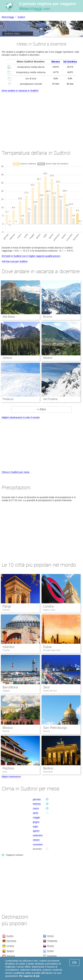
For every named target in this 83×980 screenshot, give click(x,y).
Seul (46, 687)
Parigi (7, 606)
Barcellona (10, 687)
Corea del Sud (50, 691)
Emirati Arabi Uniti (52, 650)
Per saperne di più (29, 976)
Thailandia (52, 941)
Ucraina (10, 946)
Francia (6, 610)
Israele (50, 951)
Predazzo (8, 399)
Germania (48, 772)
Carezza (7, 358)
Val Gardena (70, 62)
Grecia (50, 936)
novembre (38, 844)
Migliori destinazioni (11, 777)
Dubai (47, 647)
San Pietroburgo (55, 728)
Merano (56, 62)
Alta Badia (9, 317)
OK (74, 962)
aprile (36, 813)
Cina (5, 772)
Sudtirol (21, 17)
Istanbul (8, 647)
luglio (35, 826)
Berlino (48, 768)
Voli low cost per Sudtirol (15, 261)
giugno (36, 822)
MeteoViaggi (8, 17)
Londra (48, 606)
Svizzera (11, 956)
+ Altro (41, 409)
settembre (38, 835)
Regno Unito (49, 610)
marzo (36, 808)
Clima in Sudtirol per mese (16, 472)
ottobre (36, 840)
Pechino (8, 768)
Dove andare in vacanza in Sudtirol (20, 91)
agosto (36, 831)
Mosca (8, 728)
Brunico (48, 317)
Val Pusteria (50, 399)
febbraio (37, 804)
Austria (10, 936)
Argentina (52, 956)
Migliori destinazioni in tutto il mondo (21, 417)
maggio (37, 817)
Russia (6, 731)
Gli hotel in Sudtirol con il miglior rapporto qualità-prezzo (31, 256)
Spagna (6, 691)
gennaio (37, 799)
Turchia (6, 650)
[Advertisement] (41, 118)
